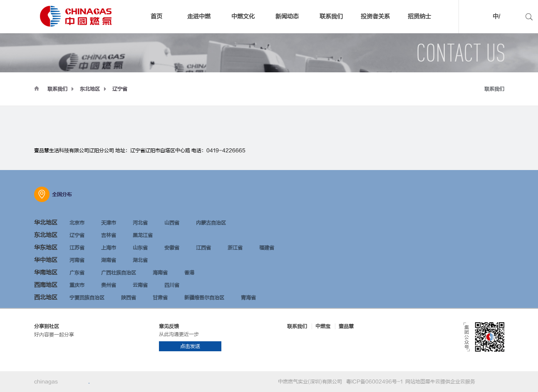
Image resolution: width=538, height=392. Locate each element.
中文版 (483, 18)
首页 (156, 16)
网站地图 (414, 382)
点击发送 (190, 346)
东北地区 (90, 89)
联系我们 (57, 89)
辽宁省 (120, 89)
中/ (496, 16)
